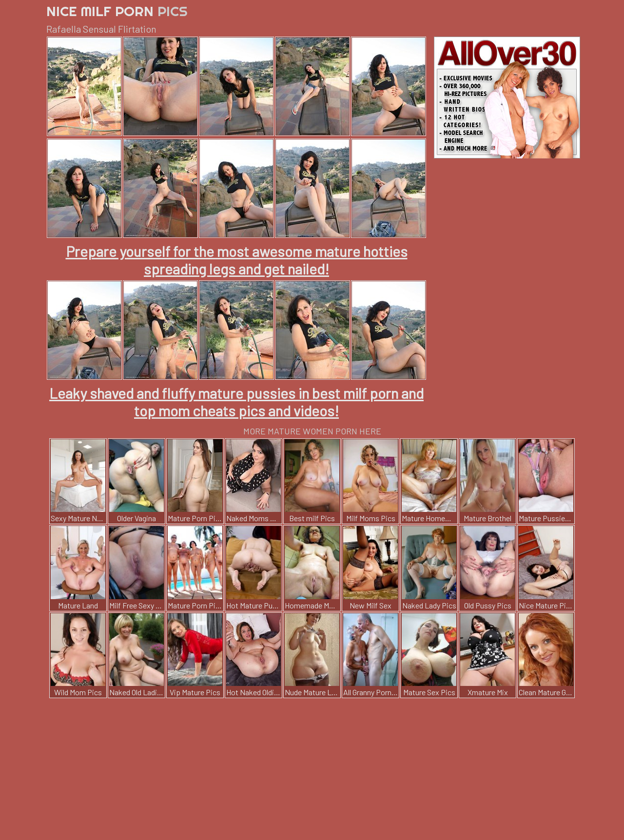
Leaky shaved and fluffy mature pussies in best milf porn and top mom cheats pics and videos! (236, 402)
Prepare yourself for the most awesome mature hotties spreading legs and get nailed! (237, 260)
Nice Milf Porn (117, 11)
